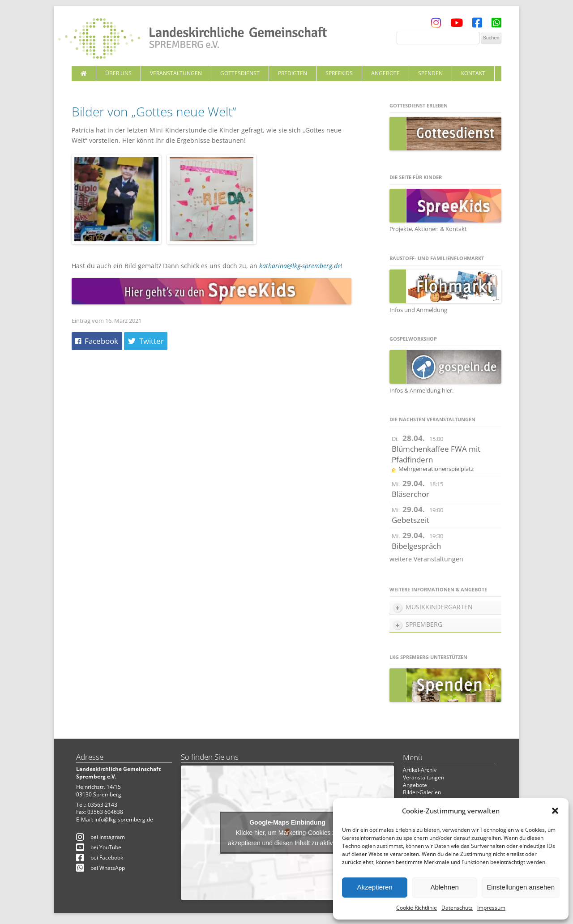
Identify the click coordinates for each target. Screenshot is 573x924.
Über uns (118, 73)
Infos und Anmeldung (418, 310)
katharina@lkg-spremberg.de (300, 266)
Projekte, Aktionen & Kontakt (428, 229)
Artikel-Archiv (420, 770)
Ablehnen (444, 887)
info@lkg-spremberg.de (124, 819)
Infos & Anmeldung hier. (421, 390)
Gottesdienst (240, 73)
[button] (555, 811)
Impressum (491, 908)
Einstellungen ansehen (521, 887)
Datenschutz (457, 908)
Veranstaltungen (176, 73)
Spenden (430, 73)
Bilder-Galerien (422, 792)
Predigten (293, 73)
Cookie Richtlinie (417, 908)
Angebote (385, 73)
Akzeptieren (374, 887)
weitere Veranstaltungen (426, 559)
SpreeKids (339, 73)
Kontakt (473, 73)
